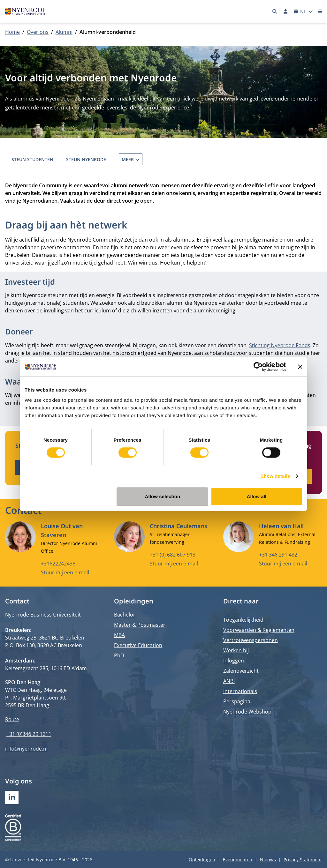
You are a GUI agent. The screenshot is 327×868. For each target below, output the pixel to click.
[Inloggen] (285, 11)
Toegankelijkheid (243, 620)
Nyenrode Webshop (247, 712)
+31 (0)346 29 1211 (29, 734)
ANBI (229, 681)
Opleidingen (202, 860)
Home (12, 32)
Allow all (257, 496)
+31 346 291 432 (278, 555)
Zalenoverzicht (241, 671)
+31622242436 (58, 564)
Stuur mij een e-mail (65, 572)
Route (12, 719)
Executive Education (138, 645)
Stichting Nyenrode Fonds (280, 345)
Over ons (38, 32)
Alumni (64, 32)
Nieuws (268, 860)
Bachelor (125, 615)
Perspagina (237, 701)
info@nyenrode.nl (26, 749)
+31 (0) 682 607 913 (173, 555)
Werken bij (236, 650)
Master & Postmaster (140, 625)
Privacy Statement (303, 860)
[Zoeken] (275, 11)
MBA (119, 635)
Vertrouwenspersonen (251, 640)
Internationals (240, 691)
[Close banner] (300, 367)
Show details (275, 476)
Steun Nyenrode (86, 159)
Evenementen (238, 860)
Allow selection (163, 496)
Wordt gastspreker (143, 159)
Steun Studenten (32, 159)
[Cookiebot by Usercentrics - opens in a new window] (258, 367)
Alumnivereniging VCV (207, 159)
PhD (119, 655)
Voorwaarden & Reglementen (259, 630)
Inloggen (234, 661)
